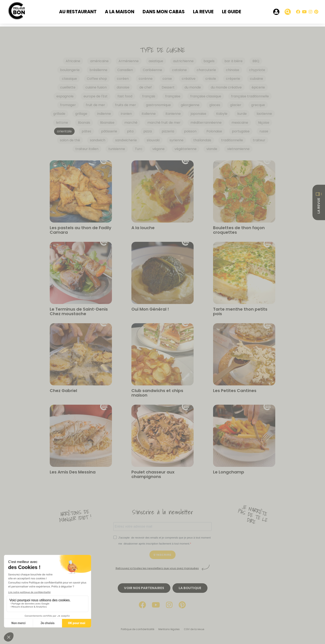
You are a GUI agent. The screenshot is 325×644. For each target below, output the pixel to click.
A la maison (120, 12)
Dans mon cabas (164, 12)
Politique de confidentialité (138, 629)
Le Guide (232, 12)
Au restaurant (78, 12)
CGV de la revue (194, 629)
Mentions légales (169, 629)
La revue (203, 12)
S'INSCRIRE (163, 555)
